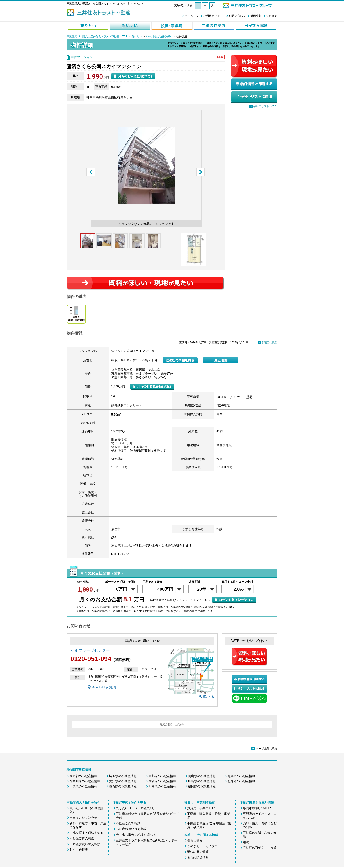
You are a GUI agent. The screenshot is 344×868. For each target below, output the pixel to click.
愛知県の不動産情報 (123, 781)
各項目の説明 (269, 343)
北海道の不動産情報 (241, 781)
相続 (246, 842)
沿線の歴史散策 (198, 852)
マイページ (192, 16)
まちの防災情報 (198, 857)
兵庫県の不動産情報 (162, 786)
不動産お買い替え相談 (85, 844)
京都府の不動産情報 (162, 776)
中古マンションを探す (85, 817)
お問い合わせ (237, 16)
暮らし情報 (195, 840)
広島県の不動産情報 (202, 781)
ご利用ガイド (212, 16)
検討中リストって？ (265, 106)
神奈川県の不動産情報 (85, 781)
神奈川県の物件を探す (159, 36)
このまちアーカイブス (202, 846)
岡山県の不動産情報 (202, 776)
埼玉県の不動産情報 (123, 776)
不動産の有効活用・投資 (260, 848)
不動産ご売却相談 (128, 823)
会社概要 (272, 16)
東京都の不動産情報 (83, 776)
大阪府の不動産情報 (162, 781)
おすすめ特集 (79, 850)
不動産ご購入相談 (82, 838)
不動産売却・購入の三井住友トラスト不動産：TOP (97, 36)
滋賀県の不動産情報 (123, 786)
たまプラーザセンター (90, 650)
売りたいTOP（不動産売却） (136, 808)
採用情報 (256, 16)
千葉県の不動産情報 (83, 786)
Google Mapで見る (104, 687)
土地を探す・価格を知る (86, 833)
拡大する (208, 697)
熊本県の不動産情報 (241, 776)
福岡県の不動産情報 (202, 786)
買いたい (137, 36)
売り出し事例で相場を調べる (136, 835)
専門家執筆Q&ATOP (257, 808)
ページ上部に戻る (264, 749)
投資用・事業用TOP (201, 808)
